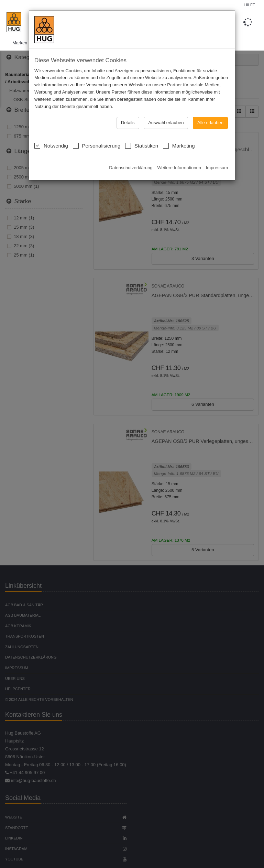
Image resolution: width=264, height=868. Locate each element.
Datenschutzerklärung (131, 168)
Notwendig (51, 145)
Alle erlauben (210, 123)
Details (128, 123)
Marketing (179, 145)
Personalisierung (97, 145)
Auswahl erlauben (166, 123)
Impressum (217, 168)
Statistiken (142, 145)
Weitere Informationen (179, 168)
